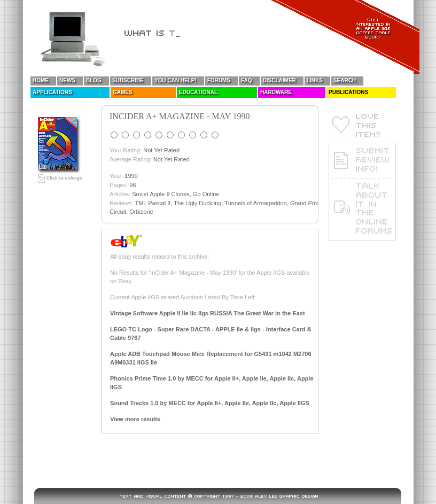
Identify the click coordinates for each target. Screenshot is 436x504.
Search (345, 80)
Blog (94, 80)
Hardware (276, 92)
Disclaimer (279, 80)
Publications (348, 92)
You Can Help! (176, 80)
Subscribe (128, 80)
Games (123, 92)
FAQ (247, 80)
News (67, 80)
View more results (135, 419)
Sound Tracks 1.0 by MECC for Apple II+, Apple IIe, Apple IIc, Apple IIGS (210, 403)
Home (41, 80)
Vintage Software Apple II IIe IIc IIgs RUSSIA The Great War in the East (208, 313)
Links (315, 80)
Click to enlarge (60, 178)
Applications (52, 92)
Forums (219, 80)
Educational (198, 92)
